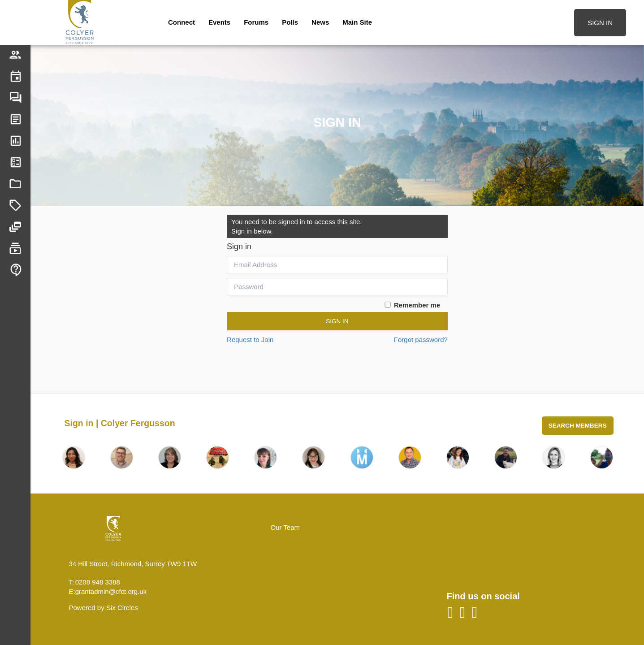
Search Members (578, 426)
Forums (256, 22)
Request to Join (250, 340)
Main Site (357, 22)
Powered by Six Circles (104, 608)
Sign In (337, 321)
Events (219, 22)
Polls (290, 22)
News (320, 22)
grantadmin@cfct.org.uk (111, 591)
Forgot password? (421, 340)
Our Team (285, 527)
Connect (182, 22)
